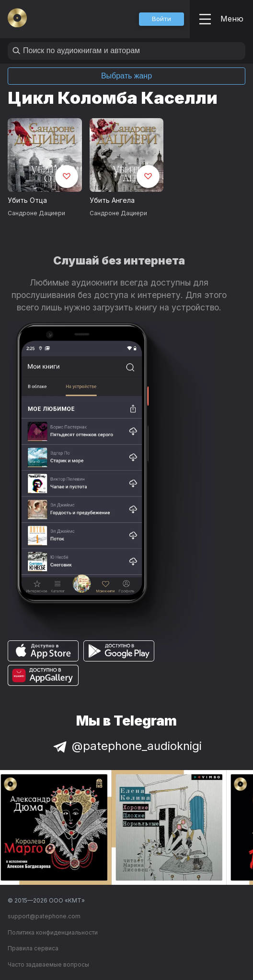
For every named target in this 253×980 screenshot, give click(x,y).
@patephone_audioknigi (126, 746)
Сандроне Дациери (36, 213)
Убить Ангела (112, 200)
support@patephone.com (44, 916)
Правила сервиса (33, 948)
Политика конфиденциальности (53, 932)
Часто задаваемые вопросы (48, 964)
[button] (161, 19)
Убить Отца (27, 200)
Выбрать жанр (126, 76)
